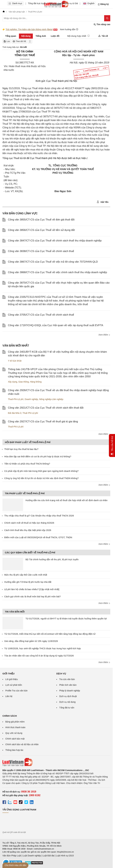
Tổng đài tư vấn (67, 708)
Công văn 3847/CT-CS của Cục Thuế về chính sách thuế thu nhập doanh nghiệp (55, 241)
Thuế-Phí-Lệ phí (16, 399)
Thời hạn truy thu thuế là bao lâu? (21, 449)
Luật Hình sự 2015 (65, 856)
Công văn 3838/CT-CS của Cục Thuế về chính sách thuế (41, 251)
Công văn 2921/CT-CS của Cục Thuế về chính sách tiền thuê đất (46, 408)
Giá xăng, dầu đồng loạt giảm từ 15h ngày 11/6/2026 (31, 641)
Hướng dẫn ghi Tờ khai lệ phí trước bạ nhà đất (28, 582)
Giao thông (24, 382)
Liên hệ (9, 696)
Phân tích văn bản (68, 685)
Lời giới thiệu (12, 679)
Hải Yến (103, 202)
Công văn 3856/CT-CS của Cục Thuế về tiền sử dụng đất (41, 230)
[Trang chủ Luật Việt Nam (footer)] (56, 762)
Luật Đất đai (48, 856)
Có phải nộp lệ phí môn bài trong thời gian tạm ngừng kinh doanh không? (41, 471)
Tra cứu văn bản (67, 679)
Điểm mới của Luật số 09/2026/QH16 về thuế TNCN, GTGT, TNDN (38, 537)
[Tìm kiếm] (107, 18)
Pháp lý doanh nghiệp (70, 691)
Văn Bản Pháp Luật (12, 856)
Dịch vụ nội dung (67, 702)
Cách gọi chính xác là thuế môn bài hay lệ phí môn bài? (32, 596)
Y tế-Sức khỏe (15, 361)
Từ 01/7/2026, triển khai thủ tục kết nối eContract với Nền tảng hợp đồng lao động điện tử (50, 634)
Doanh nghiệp (31, 399)
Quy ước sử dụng (14, 733)
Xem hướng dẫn (69, 29)
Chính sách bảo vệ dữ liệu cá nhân (22, 744)
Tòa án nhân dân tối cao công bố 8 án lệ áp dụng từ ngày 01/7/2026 (39, 656)
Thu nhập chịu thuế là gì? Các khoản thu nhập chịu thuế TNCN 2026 (39, 516)
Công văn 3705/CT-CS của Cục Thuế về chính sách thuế (41, 315)
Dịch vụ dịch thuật (68, 696)
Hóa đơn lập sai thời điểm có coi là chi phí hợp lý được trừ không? (38, 456)
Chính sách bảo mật (15, 739)
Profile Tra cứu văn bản (16, 691)
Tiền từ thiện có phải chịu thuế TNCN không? (27, 464)
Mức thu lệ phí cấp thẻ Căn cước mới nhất (26, 575)
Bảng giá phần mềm (15, 722)
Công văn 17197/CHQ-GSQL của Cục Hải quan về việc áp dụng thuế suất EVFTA (56, 325)
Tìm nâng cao (102, 24)
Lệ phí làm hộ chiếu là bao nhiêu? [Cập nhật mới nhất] (32, 589)
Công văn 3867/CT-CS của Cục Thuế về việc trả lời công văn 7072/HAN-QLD (53, 262)
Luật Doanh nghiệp (32, 856)
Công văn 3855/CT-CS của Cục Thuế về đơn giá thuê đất (41, 220)
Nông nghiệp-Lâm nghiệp (51, 399)
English (89, 3)
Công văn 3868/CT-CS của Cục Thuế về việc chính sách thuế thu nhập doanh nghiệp (57, 272)
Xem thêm (104, 335)
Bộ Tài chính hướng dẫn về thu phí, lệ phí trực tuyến (52, 559)
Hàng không (36, 382)
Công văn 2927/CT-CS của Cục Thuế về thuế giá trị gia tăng (43, 422)
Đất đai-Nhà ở (15, 413)
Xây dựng (13, 382)
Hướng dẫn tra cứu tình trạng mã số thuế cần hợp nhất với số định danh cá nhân (67, 500)
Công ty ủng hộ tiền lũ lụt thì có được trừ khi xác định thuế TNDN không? (41, 478)
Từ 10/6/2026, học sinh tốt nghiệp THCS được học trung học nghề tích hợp (43, 648)
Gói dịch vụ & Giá (69, 3)
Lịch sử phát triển (14, 685)
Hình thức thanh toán (15, 727)
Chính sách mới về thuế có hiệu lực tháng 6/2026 (29, 523)
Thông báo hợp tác (14, 750)
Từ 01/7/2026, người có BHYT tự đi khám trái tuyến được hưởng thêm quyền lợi (66, 619)
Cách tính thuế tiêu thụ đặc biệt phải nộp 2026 (28, 530)
